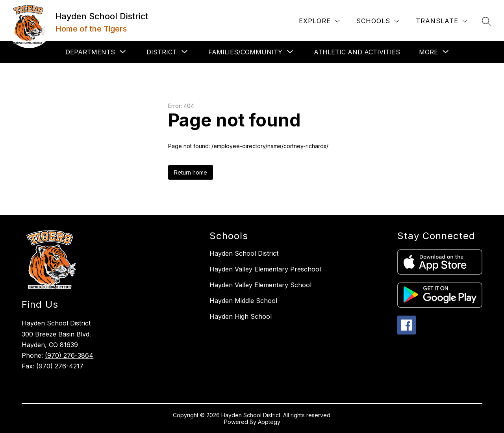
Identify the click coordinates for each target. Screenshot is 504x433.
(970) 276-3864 (69, 355)
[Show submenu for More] (428, 52)
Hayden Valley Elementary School (260, 285)
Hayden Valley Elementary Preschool (265, 269)
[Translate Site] (442, 21)
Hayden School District (244, 253)
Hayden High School (241, 316)
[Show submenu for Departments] (90, 52)
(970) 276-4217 (60, 366)
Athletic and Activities (357, 52)
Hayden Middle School (243, 301)
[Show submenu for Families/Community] (245, 52)
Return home (191, 172)
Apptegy (269, 422)
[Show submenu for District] (162, 52)
